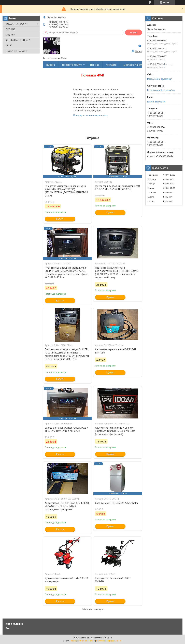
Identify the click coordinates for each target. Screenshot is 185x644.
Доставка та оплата (135, 65)
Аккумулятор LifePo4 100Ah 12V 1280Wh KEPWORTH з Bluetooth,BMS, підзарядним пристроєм (67, 506)
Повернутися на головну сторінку (91, 115)
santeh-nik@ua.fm (156, 102)
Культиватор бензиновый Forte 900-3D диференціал (66, 580)
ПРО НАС (11, 29)
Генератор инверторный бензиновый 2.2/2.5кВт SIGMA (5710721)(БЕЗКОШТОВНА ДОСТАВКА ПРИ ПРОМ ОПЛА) (66, 191)
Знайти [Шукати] (134, 32)
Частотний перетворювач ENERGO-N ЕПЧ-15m (115, 351)
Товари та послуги (72, 65)
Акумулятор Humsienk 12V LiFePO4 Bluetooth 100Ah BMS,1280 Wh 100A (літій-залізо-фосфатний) (115, 431)
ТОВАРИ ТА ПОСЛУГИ (17, 24)
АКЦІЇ (9, 45)
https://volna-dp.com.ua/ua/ (161, 90)
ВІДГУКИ (10, 35)
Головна (51, 65)
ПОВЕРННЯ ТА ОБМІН (17, 51)
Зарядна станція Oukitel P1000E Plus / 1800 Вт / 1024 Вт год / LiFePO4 (66, 429)
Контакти (111, 65)
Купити (60, 219)
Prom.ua (108, 638)
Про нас (95, 65)
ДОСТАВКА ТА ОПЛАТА (18, 40)
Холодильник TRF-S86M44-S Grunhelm (116, 503)
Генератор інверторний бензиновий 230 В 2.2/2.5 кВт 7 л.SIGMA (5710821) (117, 188)
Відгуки (157, 65)
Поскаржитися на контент (83, 641)
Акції (171, 65)
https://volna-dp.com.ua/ (159, 79)
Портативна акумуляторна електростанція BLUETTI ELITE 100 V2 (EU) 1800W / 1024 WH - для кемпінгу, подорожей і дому (117, 272)
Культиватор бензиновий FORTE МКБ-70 (113, 580)
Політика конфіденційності (109, 641)
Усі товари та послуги (92, 609)
